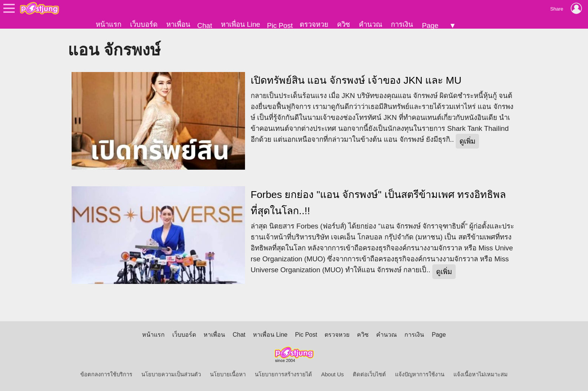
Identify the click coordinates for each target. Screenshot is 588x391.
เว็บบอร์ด (144, 24)
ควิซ (344, 24)
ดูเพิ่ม (467, 141)
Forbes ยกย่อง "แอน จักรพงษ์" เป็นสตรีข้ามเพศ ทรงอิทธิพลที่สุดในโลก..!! (378, 203)
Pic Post (280, 25)
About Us (332, 374)
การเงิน (402, 24)
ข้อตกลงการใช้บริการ (106, 374)
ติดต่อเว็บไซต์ (369, 374)
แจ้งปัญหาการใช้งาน (420, 374)
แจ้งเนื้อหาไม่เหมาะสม (481, 374)
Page (430, 25)
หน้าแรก (109, 24)
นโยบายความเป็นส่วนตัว (171, 374)
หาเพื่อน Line (240, 24)
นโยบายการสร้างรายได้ (283, 374)
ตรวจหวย (314, 24)
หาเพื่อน (178, 24)
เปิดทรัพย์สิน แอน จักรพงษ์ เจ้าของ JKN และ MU (356, 80)
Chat (204, 25)
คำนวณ (371, 24)
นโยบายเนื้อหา (228, 374)
